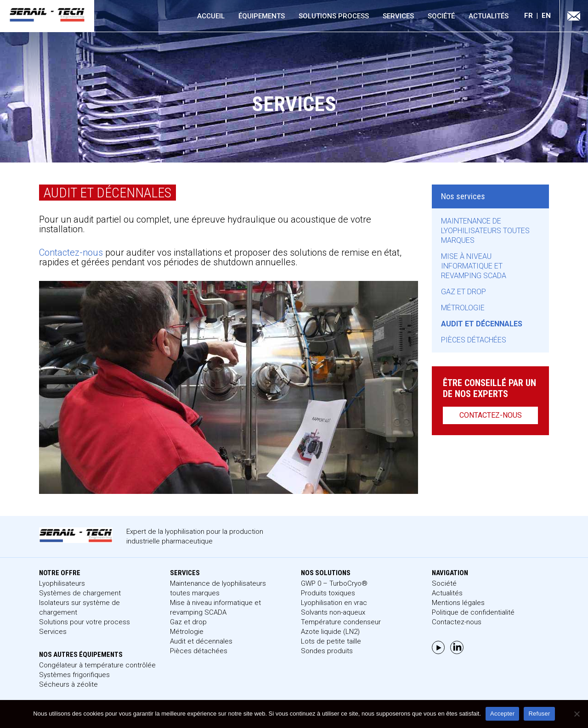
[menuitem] (533, 16)
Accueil (211, 16)
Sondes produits (327, 651)
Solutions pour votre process (85, 622)
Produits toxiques (328, 593)
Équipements (262, 16)
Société (441, 16)
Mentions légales (458, 603)
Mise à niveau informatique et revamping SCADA (474, 266)
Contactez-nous (71, 252)
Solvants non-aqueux (333, 612)
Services (398, 16)
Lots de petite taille (331, 641)
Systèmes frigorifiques (74, 675)
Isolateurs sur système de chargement (79, 608)
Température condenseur (341, 622)
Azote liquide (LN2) (330, 632)
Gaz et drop (464, 292)
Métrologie (463, 308)
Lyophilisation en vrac (334, 603)
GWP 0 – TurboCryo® (334, 583)
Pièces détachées (474, 340)
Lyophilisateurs (62, 583)
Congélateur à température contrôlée (97, 665)
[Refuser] (577, 714)
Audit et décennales (482, 324)
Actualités (489, 16)
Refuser (539, 714)
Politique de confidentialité (473, 612)
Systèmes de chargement (80, 593)
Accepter (502, 714)
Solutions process (334, 16)
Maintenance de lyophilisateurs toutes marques (485, 231)
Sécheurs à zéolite (68, 684)
